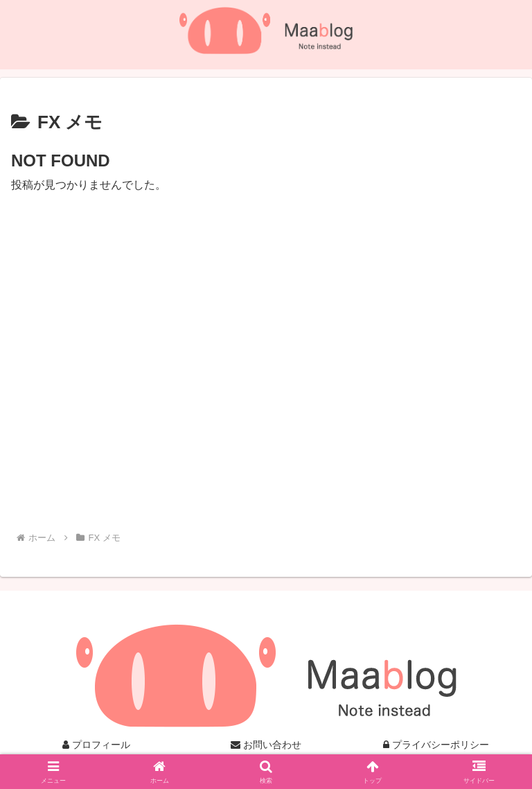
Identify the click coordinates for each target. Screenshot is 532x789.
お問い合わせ (266, 745)
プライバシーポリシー (436, 745)
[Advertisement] (266, 355)
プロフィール (96, 745)
